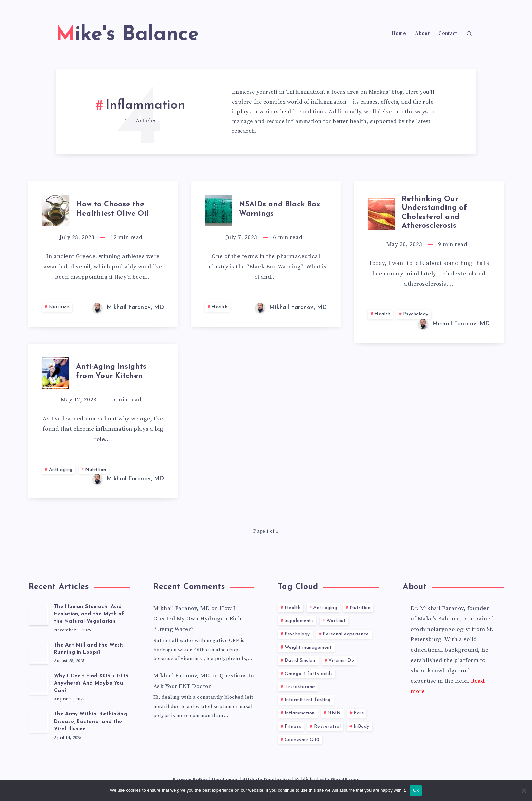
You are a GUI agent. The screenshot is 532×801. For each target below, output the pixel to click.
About (422, 34)
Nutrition (59, 307)
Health (219, 307)
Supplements (299, 621)
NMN (334, 713)
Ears (359, 713)
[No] (524, 790)
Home (399, 34)
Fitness (293, 726)
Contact (448, 34)
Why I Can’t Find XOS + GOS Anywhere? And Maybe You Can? (91, 684)
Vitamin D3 (341, 661)
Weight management (308, 647)
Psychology (416, 314)
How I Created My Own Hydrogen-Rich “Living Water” (197, 619)
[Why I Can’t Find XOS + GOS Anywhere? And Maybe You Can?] (39, 684)
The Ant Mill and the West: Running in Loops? (89, 649)
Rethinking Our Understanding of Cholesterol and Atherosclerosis (434, 213)
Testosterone (300, 687)
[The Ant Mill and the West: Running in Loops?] (39, 653)
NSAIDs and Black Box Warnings (280, 209)
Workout (336, 621)
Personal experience (346, 634)
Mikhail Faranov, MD (182, 608)
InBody (362, 726)
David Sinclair (300, 661)
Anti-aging (61, 470)
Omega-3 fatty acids (309, 674)
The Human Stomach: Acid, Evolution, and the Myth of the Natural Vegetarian (89, 614)
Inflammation (300, 713)
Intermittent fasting (308, 700)
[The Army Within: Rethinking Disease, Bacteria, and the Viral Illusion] (39, 722)
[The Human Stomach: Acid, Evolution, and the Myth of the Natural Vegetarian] (39, 615)
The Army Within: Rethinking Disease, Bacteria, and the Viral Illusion (91, 722)
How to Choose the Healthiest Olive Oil (112, 209)
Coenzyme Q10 (302, 740)
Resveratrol (327, 726)
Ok (416, 790)
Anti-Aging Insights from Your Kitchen (111, 371)
